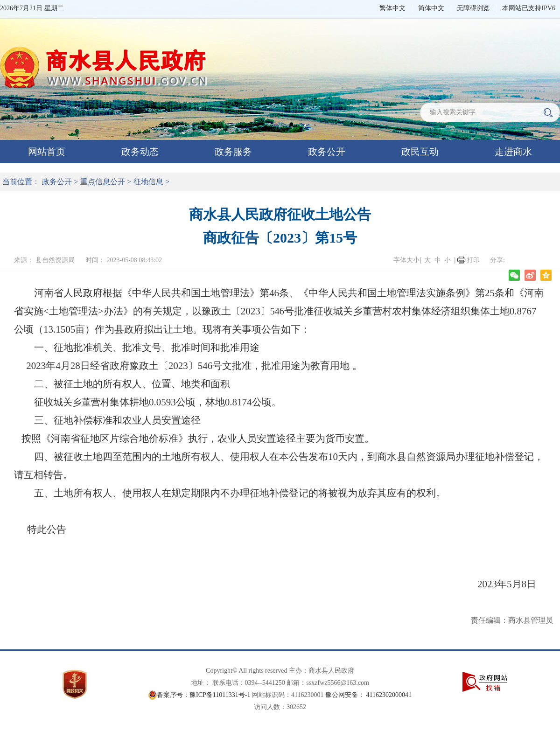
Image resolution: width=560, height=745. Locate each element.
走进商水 (513, 152)
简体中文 (431, 8)
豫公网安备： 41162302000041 (368, 695)
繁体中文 (392, 8)
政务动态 (140, 152)
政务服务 (233, 152)
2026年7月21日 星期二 (32, 8)
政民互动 (420, 152)
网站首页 (47, 152)
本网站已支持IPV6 (529, 8)
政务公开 (327, 152)
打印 (473, 260)
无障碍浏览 (473, 8)
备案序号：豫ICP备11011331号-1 (203, 695)
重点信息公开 (103, 182)
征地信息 (148, 182)
